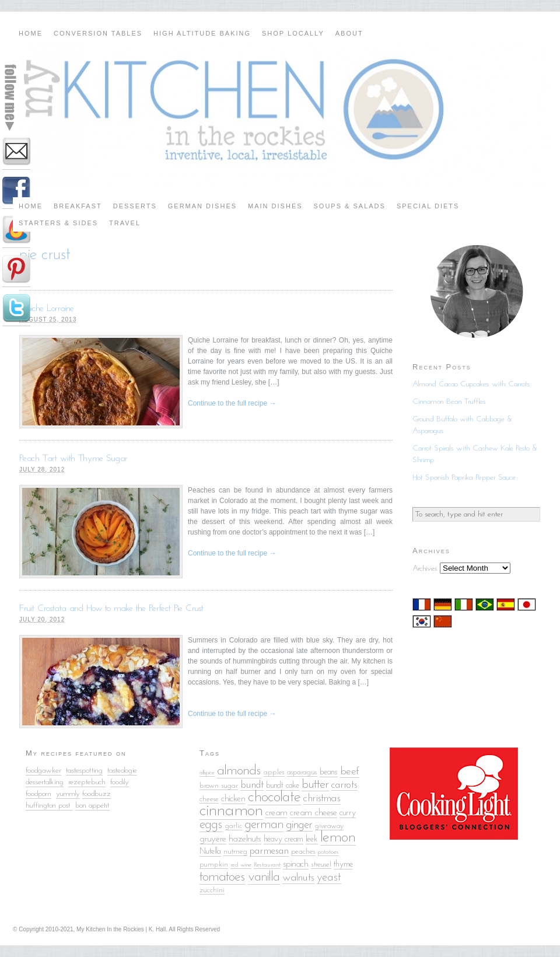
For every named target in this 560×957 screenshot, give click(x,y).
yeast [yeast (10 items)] (329, 878)
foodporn (38, 794)
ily (126, 782)
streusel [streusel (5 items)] (321, 865)
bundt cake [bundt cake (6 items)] (283, 786)
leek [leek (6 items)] (312, 839)
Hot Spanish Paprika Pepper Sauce (464, 478)
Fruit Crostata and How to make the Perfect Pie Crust (111, 609)
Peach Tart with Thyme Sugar (73, 459)
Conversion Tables (98, 33)
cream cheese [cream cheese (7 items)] (314, 813)
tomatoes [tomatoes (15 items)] (223, 877)
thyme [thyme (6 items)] (343, 865)
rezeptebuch (87, 782)
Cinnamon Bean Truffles (449, 402)
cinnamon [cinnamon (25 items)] (231, 811)
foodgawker (43, 771)
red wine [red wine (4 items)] (241, 865)
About (349, 33)
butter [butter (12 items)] (315, 785)
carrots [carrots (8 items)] (344, 785)
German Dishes (202, 206)
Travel (125, 223)
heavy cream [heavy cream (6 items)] (283, 839)
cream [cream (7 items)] (276, 813)
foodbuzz (97, 794)
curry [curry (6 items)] (348, 813)
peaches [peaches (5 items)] (303, 852)
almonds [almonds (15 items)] (239, 771)
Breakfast (78, 206)
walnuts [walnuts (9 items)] (298, 878)
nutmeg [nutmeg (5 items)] (235, 852)
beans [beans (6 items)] (329, 772)
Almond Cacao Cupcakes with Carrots (471, 384)
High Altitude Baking (202, 33)
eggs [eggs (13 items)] (211, 825)
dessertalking (45, 782)
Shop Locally (293, 33)
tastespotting (84, 771)
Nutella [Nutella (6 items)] (210, 852)
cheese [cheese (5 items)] (209, 799)
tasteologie (122, 771)
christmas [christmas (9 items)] (322, 799)
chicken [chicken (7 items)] (233, 799)
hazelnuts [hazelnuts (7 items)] (245, 839)
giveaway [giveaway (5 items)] (329, 826)
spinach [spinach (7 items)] (296, 864)
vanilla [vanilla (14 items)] (264, 877)
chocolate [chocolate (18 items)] (274, 797)
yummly (68, 794)
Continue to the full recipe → (232, 403)
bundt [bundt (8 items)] (252, 785)
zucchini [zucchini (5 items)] (212, 890)
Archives (425, 569)
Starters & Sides (58, 223)
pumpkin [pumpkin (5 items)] (214, 865)
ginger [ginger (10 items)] (299, 825)
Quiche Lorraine (47, 309)
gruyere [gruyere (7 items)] (213, 839)
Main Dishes (275, 206)
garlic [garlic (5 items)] (234, 826)
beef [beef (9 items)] (350, 772)
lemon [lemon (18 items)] (338, 838)
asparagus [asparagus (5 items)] (302, 772)
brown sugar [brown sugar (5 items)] (219, 786)
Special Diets (428, 206)
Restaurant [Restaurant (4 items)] (267, 865)
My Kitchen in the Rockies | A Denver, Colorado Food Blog (280, 114)
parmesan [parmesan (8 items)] (269, 851)
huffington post (49, 806)
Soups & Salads (350, 206)
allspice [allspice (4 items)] (207, 773)
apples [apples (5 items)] (274, 772)
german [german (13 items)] (264, 825)
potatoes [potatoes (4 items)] (328, 852)
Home (31, 33)
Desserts (135, 206)
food (116, 782)
